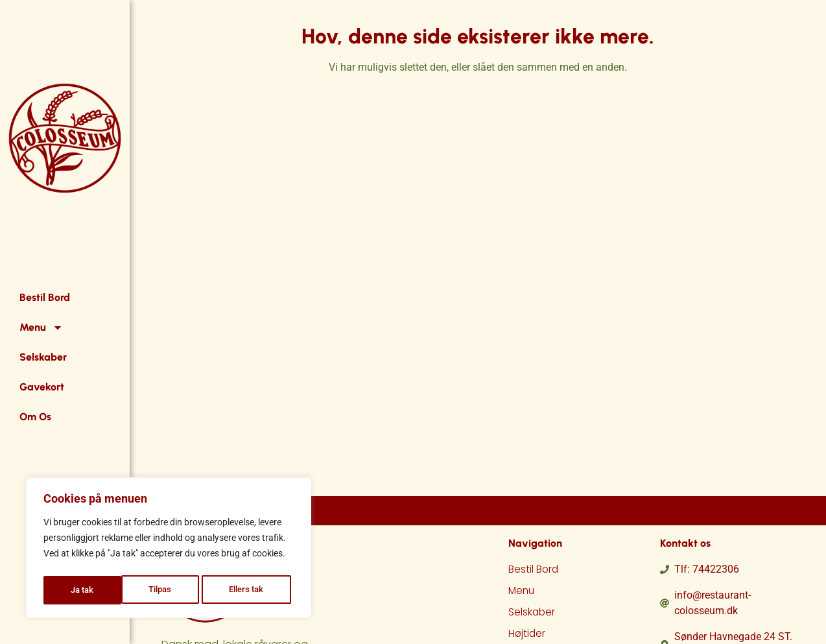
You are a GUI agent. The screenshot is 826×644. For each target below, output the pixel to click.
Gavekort (42, 387)
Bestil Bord (45, 297)
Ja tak (256, 590)
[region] (169, 550)
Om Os (35, 417)
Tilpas (82, 590)
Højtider (527, 635)
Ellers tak (169, 590)
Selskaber (43, 357)
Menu (41, 328)
